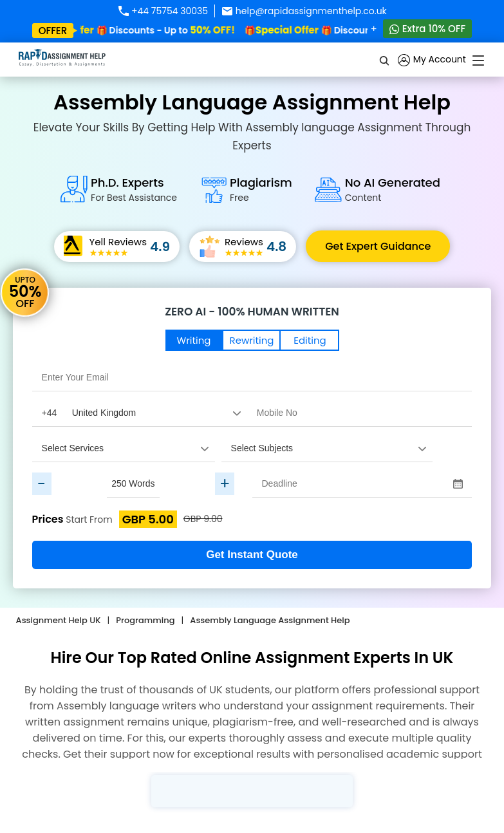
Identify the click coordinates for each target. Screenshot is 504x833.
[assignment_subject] (327, 448)
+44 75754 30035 (163, 11)
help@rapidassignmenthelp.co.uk (304, 11)
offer (53, 31)
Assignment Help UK (59, 620)
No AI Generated (393, 190)
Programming (145, 620)
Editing (310, 340)
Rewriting (252, 340)
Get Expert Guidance (378, 246)
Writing (194, 340)
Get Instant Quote (252, 555)
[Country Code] (140, 413)
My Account (432, 60)
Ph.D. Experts (134, 190)
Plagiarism (261, 190)
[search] (385, 60)
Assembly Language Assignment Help (270, 620)
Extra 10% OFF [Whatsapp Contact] (428, 29)
